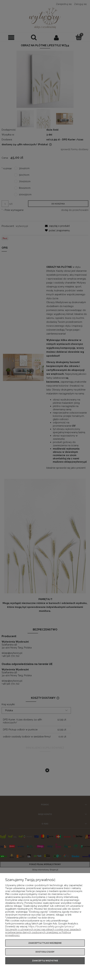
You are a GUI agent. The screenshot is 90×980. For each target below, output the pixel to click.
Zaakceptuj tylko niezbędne (45, 943)
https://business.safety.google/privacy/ (52, 927)
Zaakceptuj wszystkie (45, 961)
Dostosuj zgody (45, 952)
